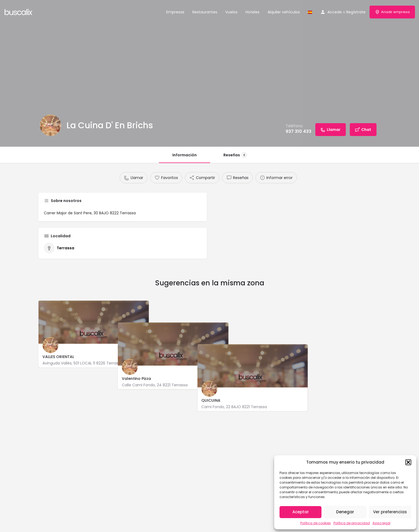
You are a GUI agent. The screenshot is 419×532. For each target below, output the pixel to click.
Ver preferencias (390, 512)
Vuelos (231, 12)
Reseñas (235, 155)
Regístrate (356, 12)
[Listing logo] (51, 125)
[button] (408, 462)
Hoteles (253, 12)
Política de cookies (316, 523)
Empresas (175, 12)
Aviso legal (381, 523)
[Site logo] (19, 11)
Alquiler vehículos (284, 12)
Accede (335, 12)
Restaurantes (205, 12)
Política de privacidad (352, 523)
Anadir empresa (392, 12)
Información (185, 155)
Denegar (345, 512)
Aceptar (301, 512)
